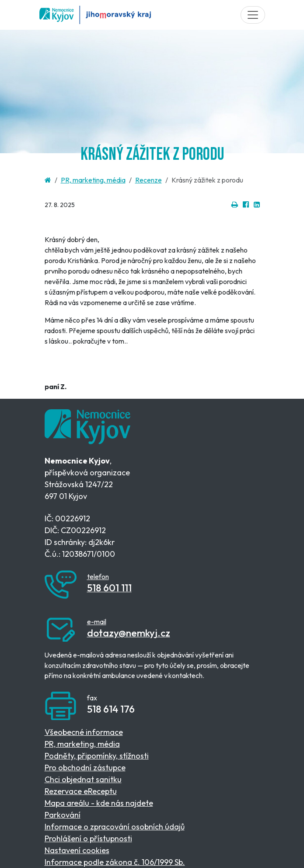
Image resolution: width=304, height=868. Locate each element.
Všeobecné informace (84, 732)
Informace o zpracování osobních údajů (115, 827)
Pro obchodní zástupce (85, 768)
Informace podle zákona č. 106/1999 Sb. (115, 862)
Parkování (63, 815)
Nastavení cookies (77, 850)
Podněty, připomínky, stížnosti (97, 756)
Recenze (149, 180)
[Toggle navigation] (253, 15)
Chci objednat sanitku (83, 779)
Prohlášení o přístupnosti (88, 838)
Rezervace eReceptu (81, 791)
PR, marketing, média (93, 180)
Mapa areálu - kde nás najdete (99, 803)
